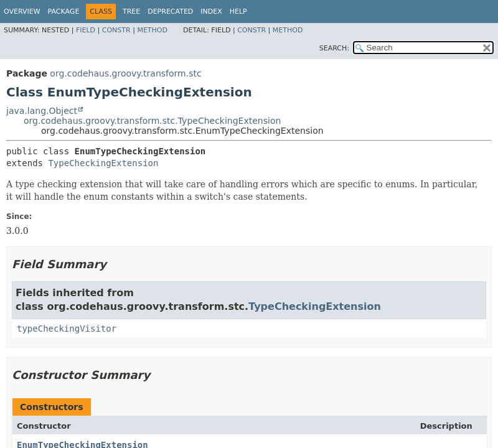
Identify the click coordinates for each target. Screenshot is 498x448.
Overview (22, 12)
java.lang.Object (42, 111)
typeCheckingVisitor (67, 329)
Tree (131, 12)
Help (238, 12)
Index (211, 12)
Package (64, 12)
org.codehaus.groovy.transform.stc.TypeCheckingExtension (152, 121)
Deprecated (170, 12)
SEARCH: (334, 48)
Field (86, 30)
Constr (116, 30)
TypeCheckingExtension (103, 163)
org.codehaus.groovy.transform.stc (125, 73)
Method (152, 30)
